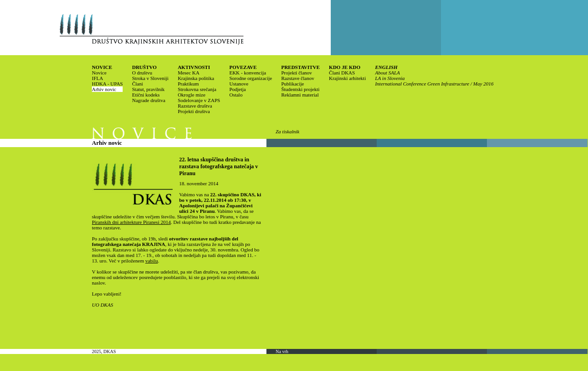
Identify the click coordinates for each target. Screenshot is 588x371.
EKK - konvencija (248, 73)
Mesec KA (189, 73)
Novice (99, 73)
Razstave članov (298, 78)
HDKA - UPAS (107, 84)
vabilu (152, 261)
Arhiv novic (104, 89)
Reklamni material (300, 95)
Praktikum (188, 84)
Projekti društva (194, 111)
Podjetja (237, 89)
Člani (137, 84)
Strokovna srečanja (197, 89)
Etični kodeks (146, 95)
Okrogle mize (192, 95)
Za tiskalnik (288, 131)
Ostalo (236, 95)
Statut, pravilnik (148, 89)
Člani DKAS (342, 73)
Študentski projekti (300, 89)
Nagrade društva (148, 100)
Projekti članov (297, 73)
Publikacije (293, 84)
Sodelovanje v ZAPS (199, 100)
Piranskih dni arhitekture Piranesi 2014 (131, 222)
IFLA (97, 78)
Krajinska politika (196, 78)
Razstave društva (195, 106)
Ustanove (239, 84)
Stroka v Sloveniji (150, 78)
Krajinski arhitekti (347, 78)
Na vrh (282, 351)
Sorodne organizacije (251, 78)
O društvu (142, 73)
